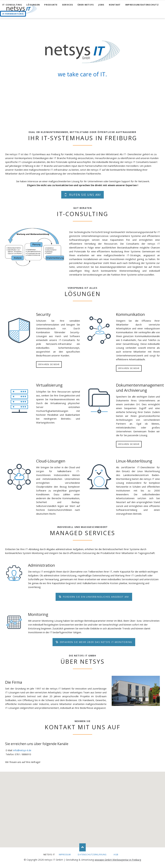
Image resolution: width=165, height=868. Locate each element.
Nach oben (82, 847)
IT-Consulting (12, 5)
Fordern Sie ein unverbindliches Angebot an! (96, 597)
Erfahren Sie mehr (49, 364)
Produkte (51, 5)
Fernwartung (14, 14)
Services (68, 5)
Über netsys (86, 5)
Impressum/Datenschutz (142, 5)
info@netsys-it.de (22, 750)
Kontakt (115, 5)
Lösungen (33, 5)
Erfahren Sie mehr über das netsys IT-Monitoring (95, 642)
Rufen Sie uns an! (85, 195)
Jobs (101, 5)
